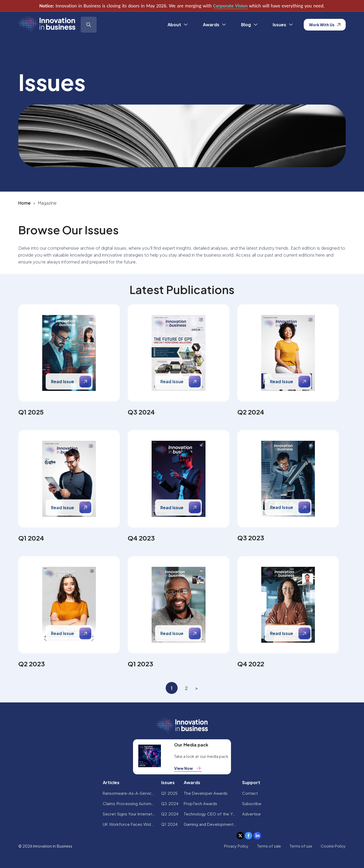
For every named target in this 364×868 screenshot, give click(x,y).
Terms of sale (269, 846)
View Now (188, 768)
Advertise (251, 814)
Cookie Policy (333, 846)
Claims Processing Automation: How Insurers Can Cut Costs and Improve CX (129, 803)
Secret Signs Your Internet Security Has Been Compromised (129, 814)
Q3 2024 (170, 803)
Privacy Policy (236, 846)
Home (24, 203)
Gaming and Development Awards (210, 824)
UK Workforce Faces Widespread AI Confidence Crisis (129, 824)
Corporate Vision (230, 6)
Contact (250, 793)
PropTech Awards (200, 803)
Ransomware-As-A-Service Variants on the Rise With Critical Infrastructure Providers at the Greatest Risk (129, 793)
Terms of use (301, 846)
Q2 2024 (170, 814)
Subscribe (252, 803)
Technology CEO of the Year (210, 814)
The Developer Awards (206, 793)
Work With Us (325, 25)
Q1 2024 (169, 824)
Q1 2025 (169, 793)
